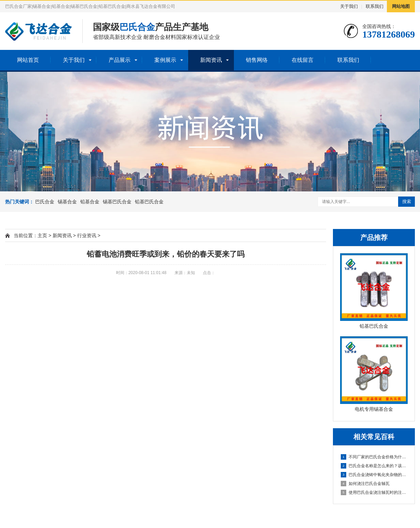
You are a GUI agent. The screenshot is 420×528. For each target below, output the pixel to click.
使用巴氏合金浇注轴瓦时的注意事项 (374, 492)
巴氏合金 (45, 202)
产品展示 (120, 60)
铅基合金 (90, 202)
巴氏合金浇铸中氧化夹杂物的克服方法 (374, 475)
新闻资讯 (211, 60)
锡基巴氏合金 (117, 202)
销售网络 (257, 60)
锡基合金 (67, 202)
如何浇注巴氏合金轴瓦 (365, 484)
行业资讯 (87, 235)
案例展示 (165, 60)
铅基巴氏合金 (149, 202)
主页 (42, 235)
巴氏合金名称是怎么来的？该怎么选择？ (374, 466)
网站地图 (401, 6)
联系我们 (375, 6)
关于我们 (349, 6)
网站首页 (28, 60)
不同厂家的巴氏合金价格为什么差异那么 (374, 457)
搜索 (407, 201)
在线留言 (303, 60)
